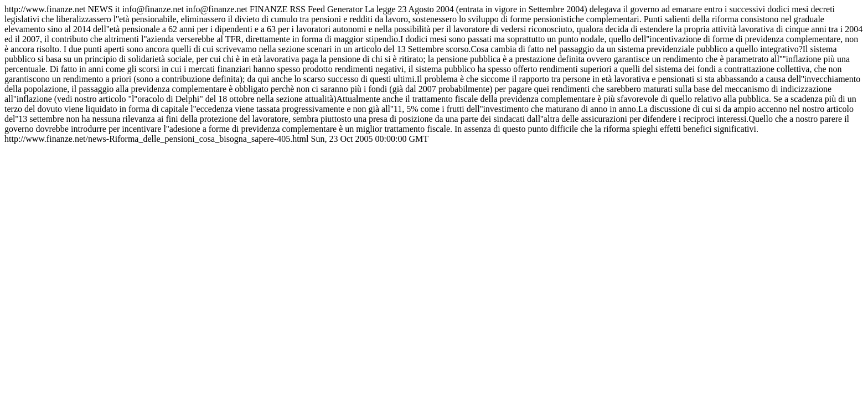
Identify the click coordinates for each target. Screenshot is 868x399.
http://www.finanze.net (433, 74)
